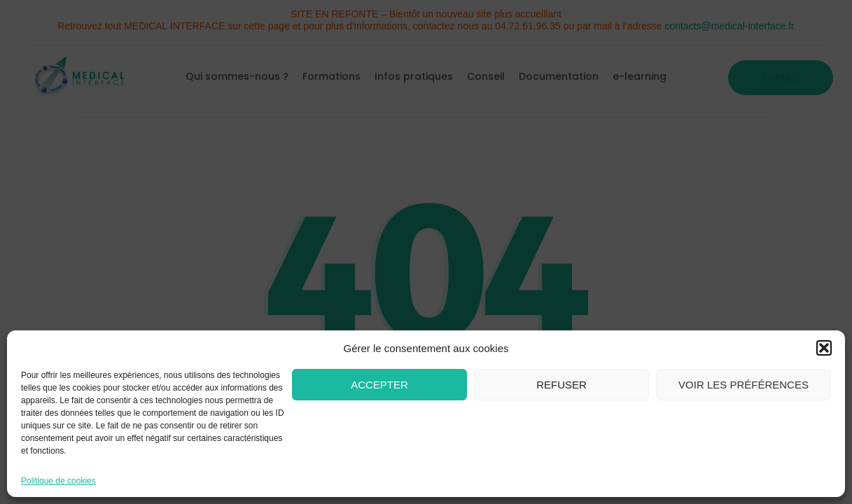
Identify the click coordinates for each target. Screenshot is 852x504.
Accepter (379, 385)
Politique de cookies (58, 481)
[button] (824, 348)
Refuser (561, 385)
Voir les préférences (743, 385)
